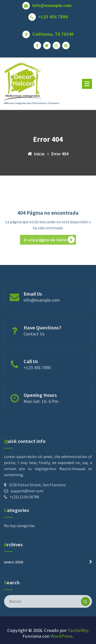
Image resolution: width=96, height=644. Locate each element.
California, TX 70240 (53, 32)
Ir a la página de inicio (49, 251)
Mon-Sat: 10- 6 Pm (41, 410)
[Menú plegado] (87, 84)
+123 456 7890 (53, 14)
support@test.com (27, 512)
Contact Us (34, 343)
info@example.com (52, 3)
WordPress (62, 636)
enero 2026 (14, 570)
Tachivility (78, 630)
